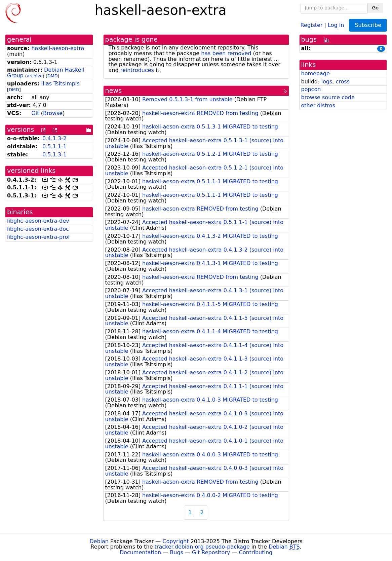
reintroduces (137, 70)
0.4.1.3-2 (54, 138)
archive (35, 76)
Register (312, 25)
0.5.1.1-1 (54, 146)
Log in (336, 25)
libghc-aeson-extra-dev (38, 221)
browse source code (328, 97)
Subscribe (368, 25)
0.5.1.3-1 (54, 155)
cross (342, 82)
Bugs (177, 552)
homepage (316, 73)
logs (327, 82)
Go (375, 8)
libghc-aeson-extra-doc (38, 229)
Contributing (256, 552)
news (114, 91)
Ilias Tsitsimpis (60, 84)
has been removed (226, 53)
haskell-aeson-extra (58, 48)
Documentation (140, 552)
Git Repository (211, 552)
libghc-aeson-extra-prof (38, 237)
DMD (53, 76)
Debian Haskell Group (46, 73)
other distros (318, 105)
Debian (99, 541)
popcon (311, 89)
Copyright (175, 541)
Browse (53, 113)
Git (35, 113)
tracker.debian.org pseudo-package (202, 547)
